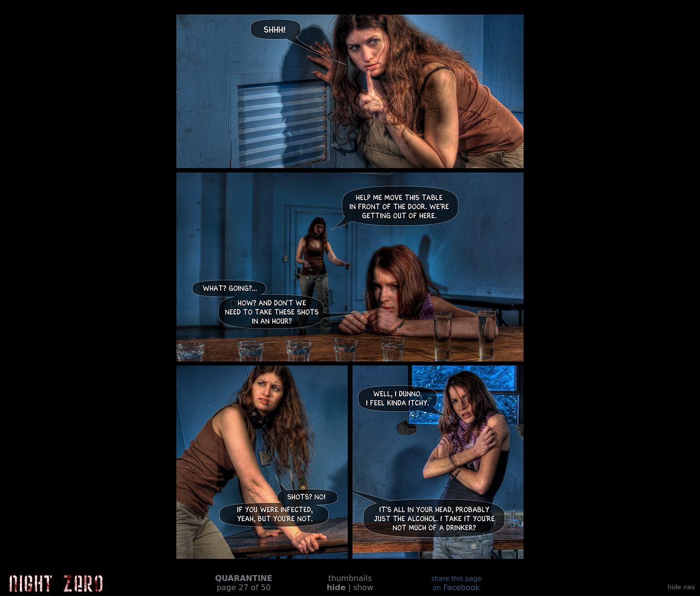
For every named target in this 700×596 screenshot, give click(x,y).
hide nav (681, 587)
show (363, 587)
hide (336, 587)
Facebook (456, 584)
